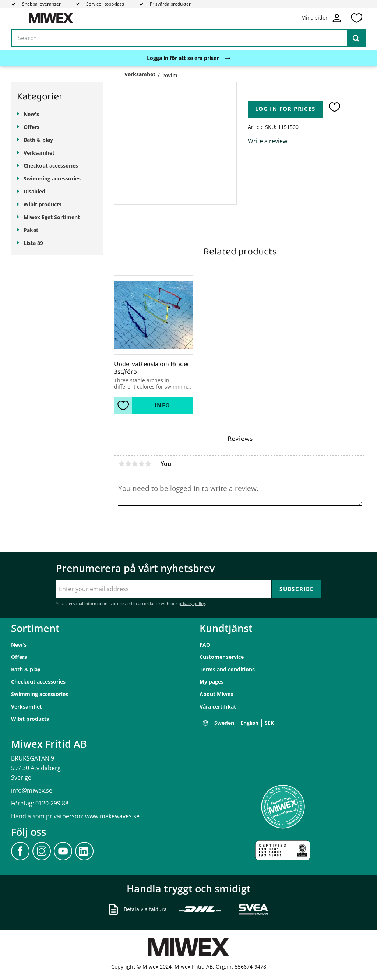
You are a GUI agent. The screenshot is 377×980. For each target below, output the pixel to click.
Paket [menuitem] (31, 230)
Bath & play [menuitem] (38, 140)
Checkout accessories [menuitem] (51, 166)
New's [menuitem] (31, 114)
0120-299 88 (52, 803)
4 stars (141, 464)
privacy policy (192, 603)
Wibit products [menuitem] (43, 204)
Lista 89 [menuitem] (33, 243)
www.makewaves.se (112, 816)
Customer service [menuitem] (222, 657)
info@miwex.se (32, 790)
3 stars (135, 464)
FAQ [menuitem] (205, 645)
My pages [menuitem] (212, 682)
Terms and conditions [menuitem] (227, 669)
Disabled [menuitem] (34, 191)
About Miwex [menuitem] (216, 694)
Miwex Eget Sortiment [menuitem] (52, 217)
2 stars (128, 464)
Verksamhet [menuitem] (39, 153)
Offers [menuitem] (31, 127)
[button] (356, 18)
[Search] (356, 38)
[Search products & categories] (188, 38)
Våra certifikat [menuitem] (218, 707)
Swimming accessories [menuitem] (52, 178)
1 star (121, 464)
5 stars (148, 464)
